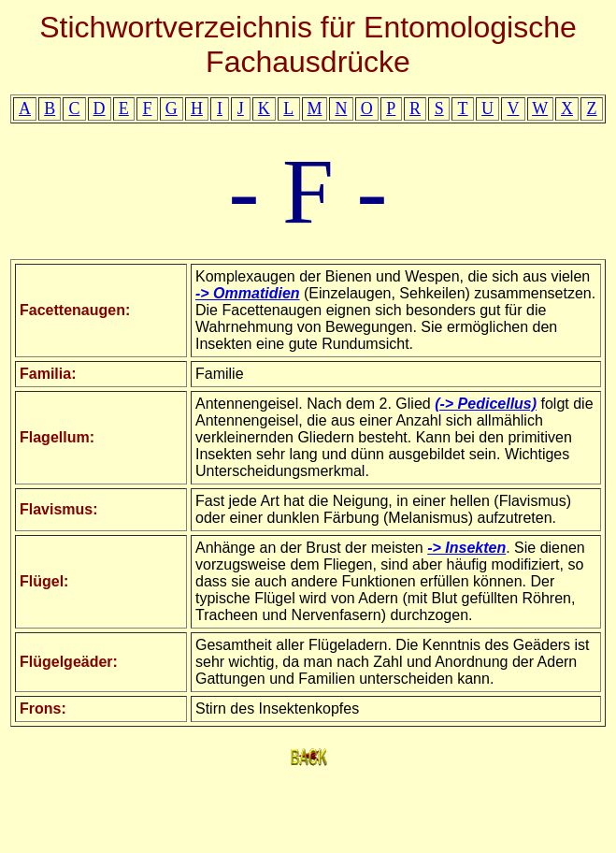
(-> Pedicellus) (486, 404)
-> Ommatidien (248, 293)
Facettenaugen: (75, 310)
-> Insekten (466, 548)
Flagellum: (57, 437)
